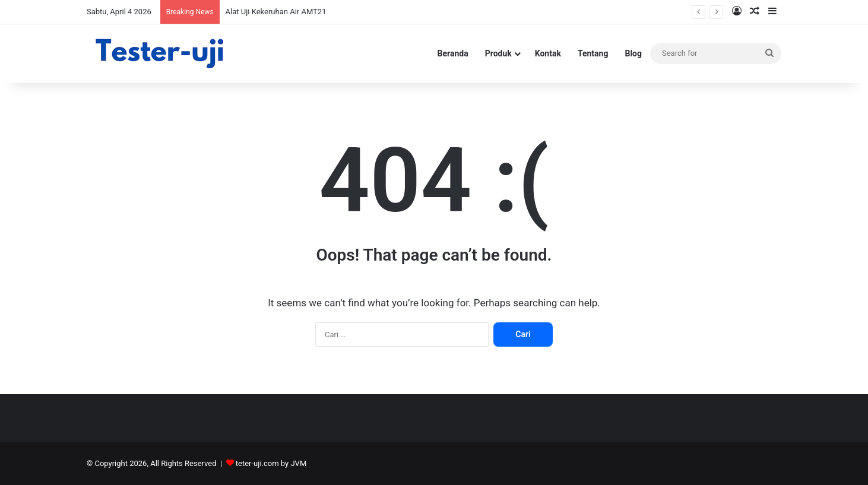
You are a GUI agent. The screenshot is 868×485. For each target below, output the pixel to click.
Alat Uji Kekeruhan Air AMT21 (276, 12)
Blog (633, 53)
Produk (498, 53)
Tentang (593, 53)
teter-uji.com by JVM (271, 463)
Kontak (548, 53)
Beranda (453, 53)
